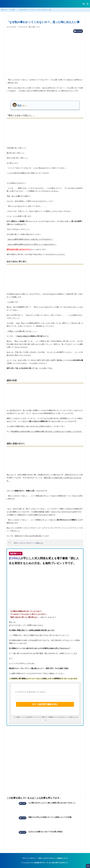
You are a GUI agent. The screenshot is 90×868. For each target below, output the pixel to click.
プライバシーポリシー (29, 858)
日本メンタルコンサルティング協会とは (28, 543)
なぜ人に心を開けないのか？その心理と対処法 (45, 832)
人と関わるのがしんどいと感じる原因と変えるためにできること (52, 803)
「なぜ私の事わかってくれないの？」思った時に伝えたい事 (34, 10)
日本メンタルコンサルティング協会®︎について (53, 858)
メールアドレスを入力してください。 (31, 692)
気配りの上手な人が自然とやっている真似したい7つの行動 (50, 817)
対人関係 (12, 10)
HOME (5, 10)
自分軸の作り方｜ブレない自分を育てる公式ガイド (51, 863)
